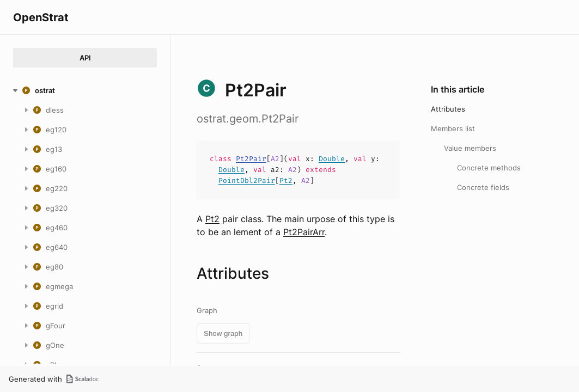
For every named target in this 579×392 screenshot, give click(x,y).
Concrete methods (489, 168)
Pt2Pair (251, 159)
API (85, 58)
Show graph (223, 333)
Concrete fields (483, 187)
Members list (453, 128)
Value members (470, 148)
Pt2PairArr (304, 232)
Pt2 (286, 180)
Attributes (448, 109)
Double (332, 159)
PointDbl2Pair (247, 180)
